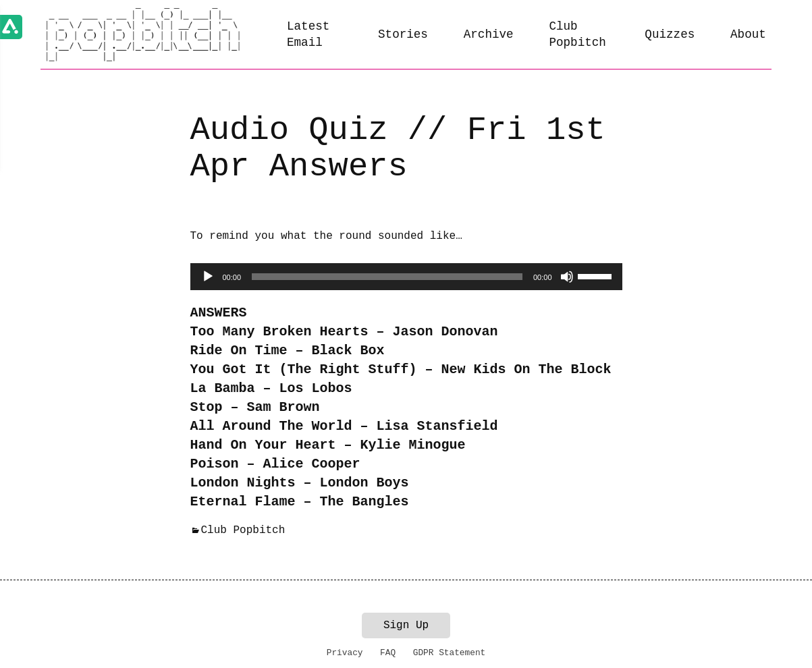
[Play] (208, 277)
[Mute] (567, 277)
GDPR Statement (450, 653)
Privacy (345, 653)
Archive (489, 34)
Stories (403, 34)
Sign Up (406, 625)
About (748, 34)
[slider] (387, 277)
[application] (406, 277)
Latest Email (308, 35)
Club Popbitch (577, 35)
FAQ (388, 653)
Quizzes (670, 34)
